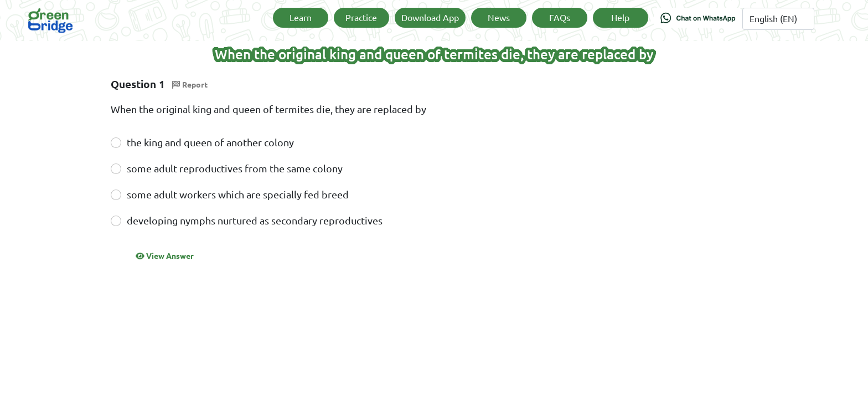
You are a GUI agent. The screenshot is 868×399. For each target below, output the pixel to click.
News (499, 18)
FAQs (560, 18)
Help (620, 18)
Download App (430, 18)
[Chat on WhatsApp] (698, 21)
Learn (301, 18)
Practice (361, 18)
